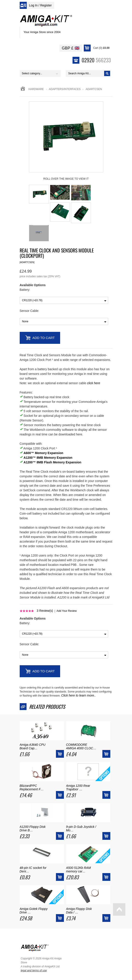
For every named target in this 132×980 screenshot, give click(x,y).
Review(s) (45, 611)
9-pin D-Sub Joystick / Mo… (81, 828)
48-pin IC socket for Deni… (33, 870)
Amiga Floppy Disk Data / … (79, 911)
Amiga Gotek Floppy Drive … (34, 911)
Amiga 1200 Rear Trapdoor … (78, 787)
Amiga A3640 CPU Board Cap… (33, 746)
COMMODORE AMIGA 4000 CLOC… (81, 746)
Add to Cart (44, 338)
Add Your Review (67, 611)
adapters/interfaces (65, 89)
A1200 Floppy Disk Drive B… (33, 828)
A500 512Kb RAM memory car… (78, 870)
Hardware (36, 89)
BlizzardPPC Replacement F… (32, 787)
